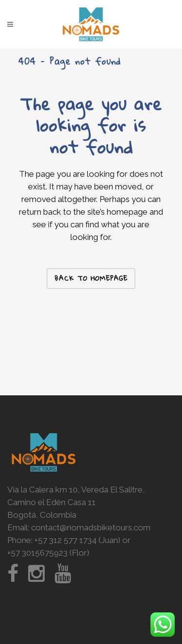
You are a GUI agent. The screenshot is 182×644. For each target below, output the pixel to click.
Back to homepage (91, 278)
